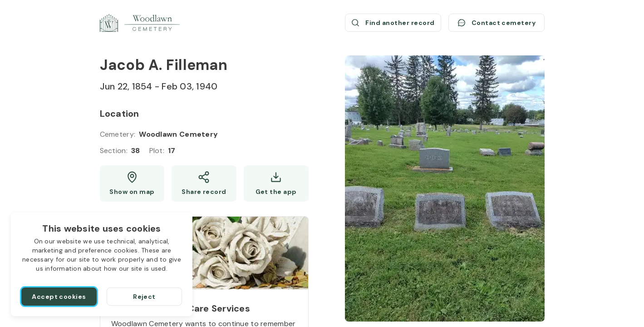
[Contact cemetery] (497, 23)
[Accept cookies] (59, 297)
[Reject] (144, 297)
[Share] (204, 183)
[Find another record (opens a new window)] (393, 23)
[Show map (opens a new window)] (132, 183)
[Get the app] (276, 183)
